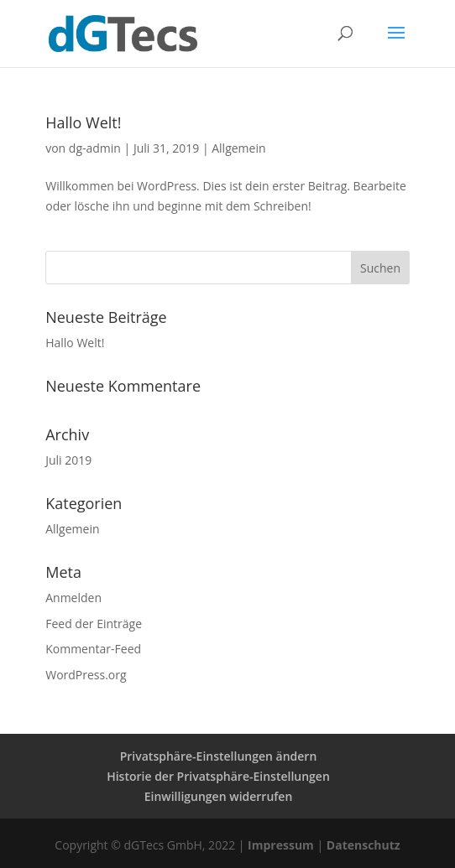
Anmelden (73, 598)
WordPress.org (86, 675)
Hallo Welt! (83, 122)
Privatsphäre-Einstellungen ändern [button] (219, 756)
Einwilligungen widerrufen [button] (219, 796)
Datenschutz (363, 845)
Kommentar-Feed (93, 649)
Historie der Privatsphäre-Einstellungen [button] (218, 776)
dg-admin (95, 148)
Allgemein (238, 148)
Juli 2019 (68, 460)
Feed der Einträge (94, 624)
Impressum (281, 845)
